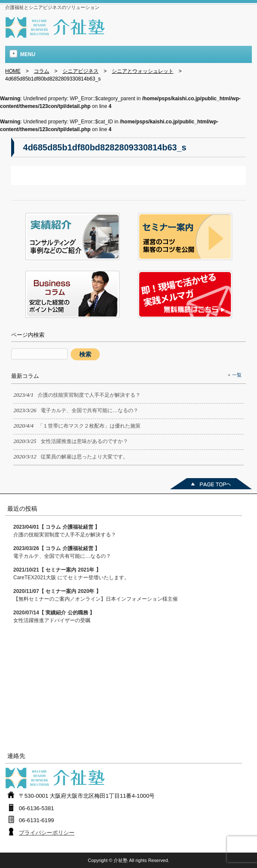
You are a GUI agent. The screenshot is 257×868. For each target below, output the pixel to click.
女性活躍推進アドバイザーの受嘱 (54, 617)
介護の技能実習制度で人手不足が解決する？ (65, 531)
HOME (13, 71)
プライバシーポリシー (47, 833)
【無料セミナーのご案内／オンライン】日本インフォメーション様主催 (96, 595)
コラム (42, 71)
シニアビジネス (81, 71)
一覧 (237, 375)
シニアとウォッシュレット (143, 71)
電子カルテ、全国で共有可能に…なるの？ (62, 552)
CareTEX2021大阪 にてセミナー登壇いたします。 (71, 574)
